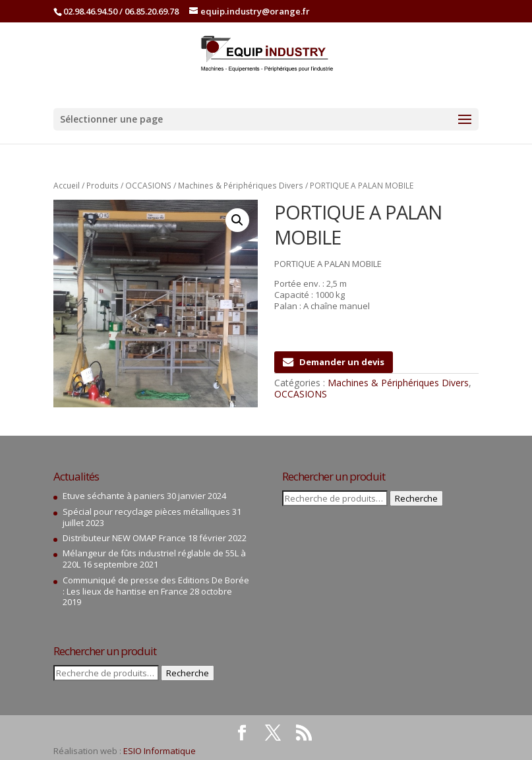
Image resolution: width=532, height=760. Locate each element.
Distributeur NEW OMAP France (124, 538)
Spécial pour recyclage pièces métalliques (146, 512)
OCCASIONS (148, 186)
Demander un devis (334, 362)
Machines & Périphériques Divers (241, 186)
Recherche (188, 673)
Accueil (67, 186)
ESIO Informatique (160, 751)
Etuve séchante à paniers (114, 496)
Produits (103, 186)
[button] (237, 220)
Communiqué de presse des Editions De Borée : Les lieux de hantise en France (156, 586)
